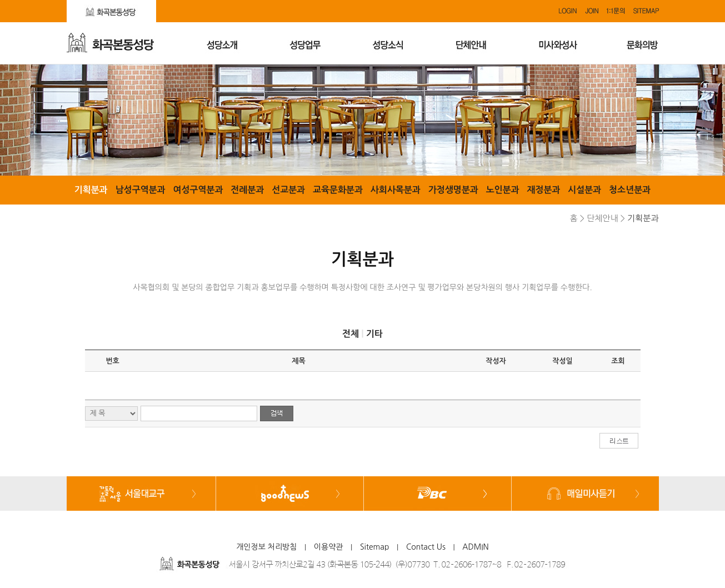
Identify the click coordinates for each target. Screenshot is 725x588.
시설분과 (584, 190)
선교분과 (288, 190)
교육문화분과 (338, 190)
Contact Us (426, 547)
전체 (351, 334)
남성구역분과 (141, 190)
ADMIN (476, 547)
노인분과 (503, 190)
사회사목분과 (396, 190)
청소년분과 (630, 190)
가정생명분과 (453, 190)
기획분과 (91, 190)
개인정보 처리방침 (266, 547)
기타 (374, 334)
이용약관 (329, 547)
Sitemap (375, 547)
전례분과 (247, 190)
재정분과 (543, 190)
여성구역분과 (198, 190)
